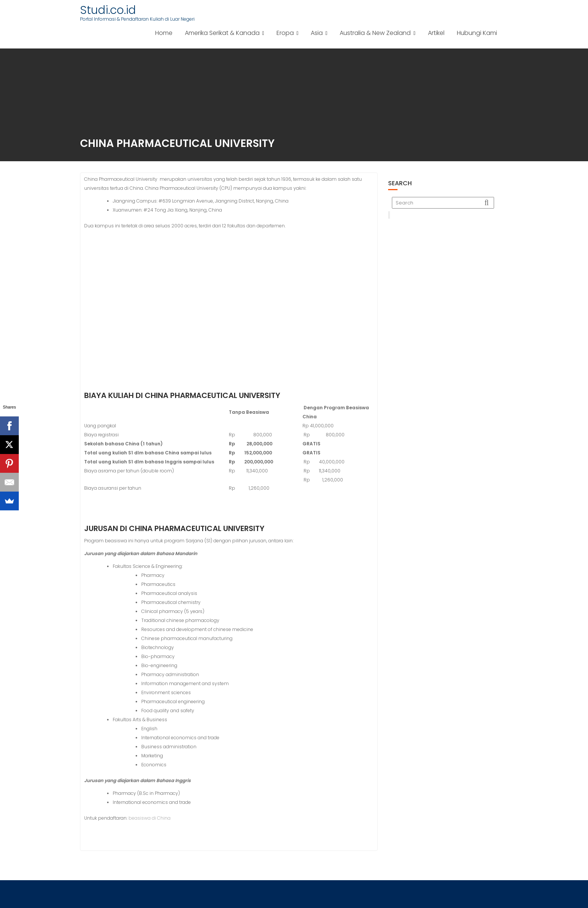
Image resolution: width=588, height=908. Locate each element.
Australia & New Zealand (375, 33)
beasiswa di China (150, 818)
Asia (317, 33)
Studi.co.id (108, 10)
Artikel (436, 33)
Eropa (285, 33)
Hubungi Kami (477, 33)
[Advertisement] (448, 273)
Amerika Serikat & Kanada (222, 33)
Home (164, 33)
